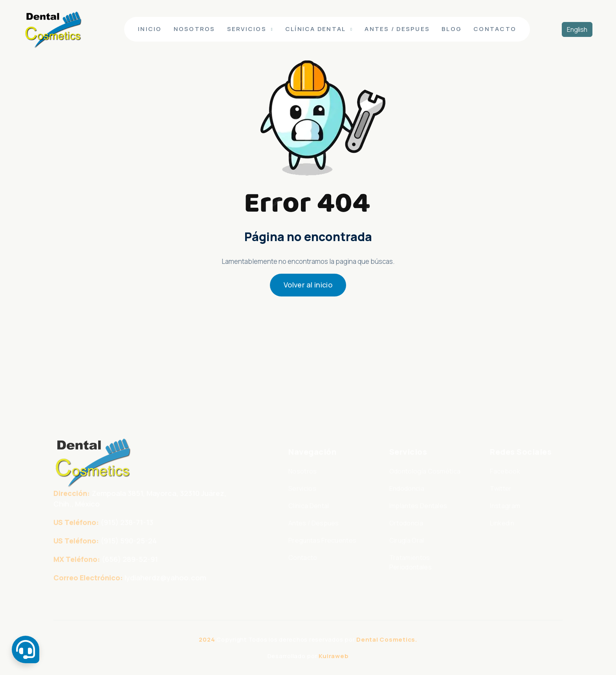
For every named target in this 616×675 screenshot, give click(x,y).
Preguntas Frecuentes (322, 547)
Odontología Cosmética (425, 478)
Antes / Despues (397, 29)
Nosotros (194, 29)
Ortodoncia (406, 530)
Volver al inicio (308, 285)
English (577, 29)
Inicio (150, 29)
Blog (452, 29)
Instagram (505, 512)
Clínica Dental (316, 29)
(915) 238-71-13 (127, 529)
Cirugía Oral (407, 547)
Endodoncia (407, 495)
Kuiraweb (334, 656)
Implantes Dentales (418, 512)
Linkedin (502, 530)
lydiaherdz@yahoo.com (165, 584)
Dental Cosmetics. (387, 639)
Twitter (501, 495)
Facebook (505, 478)
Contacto (495, 29)
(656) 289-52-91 (130, 566)
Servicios (247, 29)
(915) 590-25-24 (129, 547)
